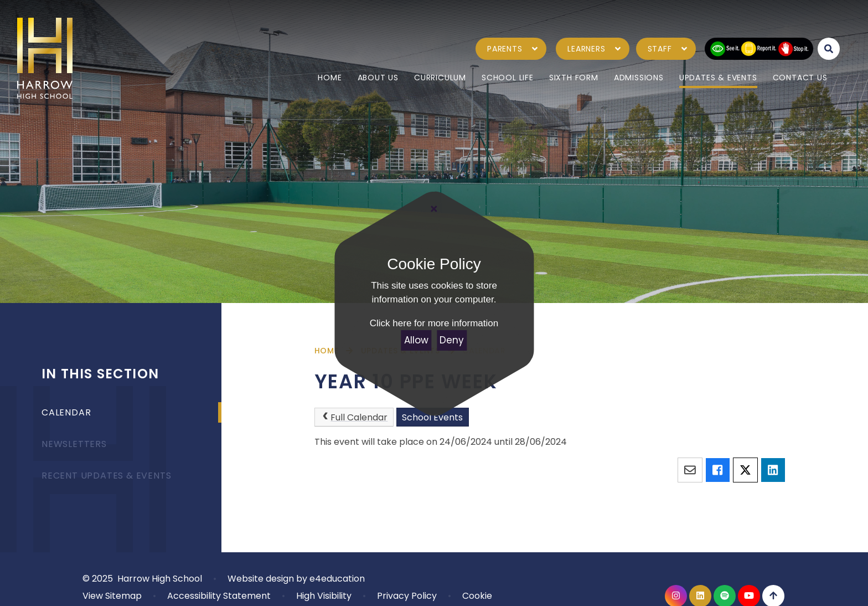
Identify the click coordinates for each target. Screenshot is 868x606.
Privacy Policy (407, 596)
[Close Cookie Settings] (434, 209)
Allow (416, 340)
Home (327, 351)
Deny (452, 340)
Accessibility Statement (219, 596)
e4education (337, 579)
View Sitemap (112, 596)
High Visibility (324, 596)
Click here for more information (434, 323)
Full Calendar (354, 417)
